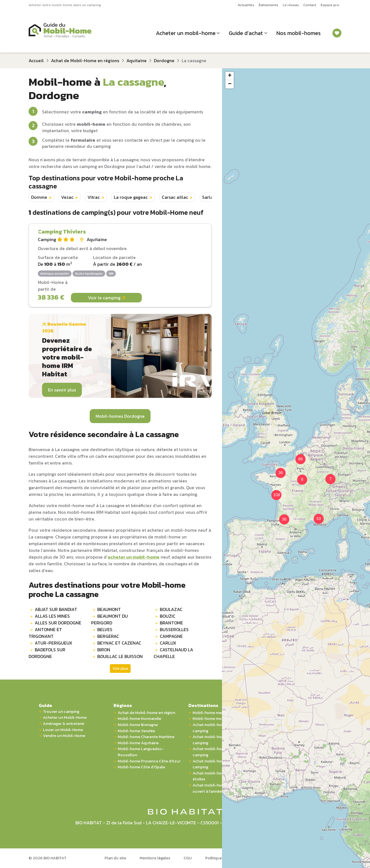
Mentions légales (155, 858)
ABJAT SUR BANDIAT (56, 609)
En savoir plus (62, 390)
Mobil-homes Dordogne (120, 416)
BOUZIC (168, 616)
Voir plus (120, 669)
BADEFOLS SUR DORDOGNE (47, 653)
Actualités (246, 5)
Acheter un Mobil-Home (65, 718)
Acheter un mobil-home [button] (186, 33)
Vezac (67, 197)
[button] (299, 476)
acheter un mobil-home (134, 557)
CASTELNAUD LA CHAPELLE (173, 653)
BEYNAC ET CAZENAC (119, 643)
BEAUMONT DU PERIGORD (109, 619)
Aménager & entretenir (64, 724)
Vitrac (94, 197)
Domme (39, 197)
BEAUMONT (109, 609)
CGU (188, 858)
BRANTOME (171, 623)
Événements (269, 5)
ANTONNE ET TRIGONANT (45, 633)
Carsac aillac (175, 197)
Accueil (36, 60)
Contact (310, 5)
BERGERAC (108, 636)
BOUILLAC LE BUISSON (120, 656)
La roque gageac (131, 197)
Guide (45, 705)
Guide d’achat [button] (246, 33)
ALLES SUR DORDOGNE (58, 623)
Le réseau (291, 5)
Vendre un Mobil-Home (64, 736)
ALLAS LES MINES (52, 616)
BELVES (105, 629)
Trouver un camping (61, 712)
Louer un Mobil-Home (63, 730)
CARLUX (168, 643)
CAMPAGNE (171, 636)
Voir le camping (107, 298)
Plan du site (115, 858)
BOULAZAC (171, 609)
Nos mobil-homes (299, 33)
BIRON (104, 650)
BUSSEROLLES (174, 629)
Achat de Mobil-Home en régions (85, 60)
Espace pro (330, 5)
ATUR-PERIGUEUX (54, 643)
